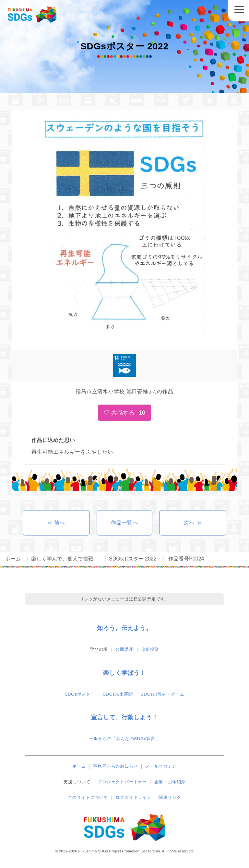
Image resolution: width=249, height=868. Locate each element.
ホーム (79, 766)
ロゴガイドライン (133, 797)
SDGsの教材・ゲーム (162, 694)
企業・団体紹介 (170, 782)
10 (142, 413)
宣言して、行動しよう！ (125, 717)
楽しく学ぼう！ (124, 673)
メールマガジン (161, 766)
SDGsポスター (80, 694)
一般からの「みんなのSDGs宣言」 (124, 739)
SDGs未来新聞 (118, 694)
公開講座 (124, 649)
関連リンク (170, 797)
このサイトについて (88, 797)
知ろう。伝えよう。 (124, 628)
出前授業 (150, 649)
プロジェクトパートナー (122, 782)
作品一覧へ (124, 523)
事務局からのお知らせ (115, 766)
